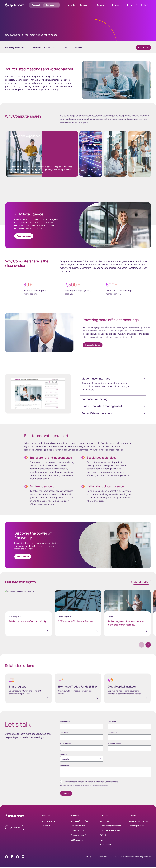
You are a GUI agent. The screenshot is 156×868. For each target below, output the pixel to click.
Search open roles (136, 826)
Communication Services (81, 836)
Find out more (23, 557)
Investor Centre (48, 822)
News (102, 841)
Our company (106, 822)
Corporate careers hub (138, 822)
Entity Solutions (77, 831)
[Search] (125, 5)
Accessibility (103, 857)
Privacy (89, 857)
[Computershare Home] (15, 817)
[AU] (145, 5)
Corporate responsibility (110, 831)
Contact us (143, 48)
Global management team (111, 826)
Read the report (24, 236)
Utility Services (77, 841)
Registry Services (78, 826)
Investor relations (107, 845)
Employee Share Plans (80, 822)
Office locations (107, 836)
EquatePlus (47, 826)
